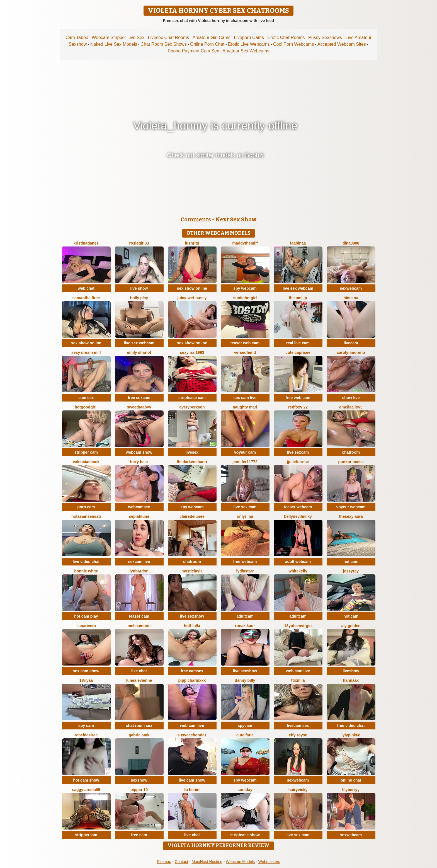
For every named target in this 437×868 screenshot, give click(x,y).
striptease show (245, 835)
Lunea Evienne (139, 680)
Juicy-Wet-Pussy (192, 298)
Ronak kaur (245, 626)
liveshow (351, 671)
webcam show (139, 452)
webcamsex (139, 507)
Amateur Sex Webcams (246, 51)
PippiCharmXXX (192, 680)
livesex (192, 452)
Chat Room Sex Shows (163, 44)
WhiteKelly (298, 571)
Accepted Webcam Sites (342, 44)
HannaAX (351, 680)
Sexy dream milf (86, 352)
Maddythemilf (245, 243)
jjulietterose (298, 462)
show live (351, 398)
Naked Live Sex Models (114, 44)
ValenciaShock (86, 462)
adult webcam (298, 562)
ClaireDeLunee (192, 516)
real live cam (298, 343)
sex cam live (245, 398)
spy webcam (245, 288)
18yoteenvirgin (298, 626)
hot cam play (86, 616)
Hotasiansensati (86, 516)
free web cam (298, 398)
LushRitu (192, 243)
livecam (351, 343)
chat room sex (139, 726)
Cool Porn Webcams (293, 44)
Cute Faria (245, 735)
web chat (86, 288)
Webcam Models (240, 862)
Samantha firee (86, 298)
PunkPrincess (351, 462)
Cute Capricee (298, 352)
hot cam (351, 562)
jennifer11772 (245, 462)
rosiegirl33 (139, 243)
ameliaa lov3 (351, 407)
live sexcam (298, 452)
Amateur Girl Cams (212, 38)
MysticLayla (192, 571)
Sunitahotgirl (245, 298)
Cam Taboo (77, 38)
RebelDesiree (86, 735)
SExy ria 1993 (192, 352)
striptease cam (192, 398)
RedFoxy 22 (298, 407)
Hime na (351, 298)
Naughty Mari (245, 407)
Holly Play (139, 298)
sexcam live (139, 562)
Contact (181, 862)
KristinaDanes (86, 243)
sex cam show (86, 671)
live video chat (86, 562)
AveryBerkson (192, 407)
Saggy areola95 (86, 790)
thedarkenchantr (192, 462)
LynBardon (139, 571)
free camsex (192, 671)
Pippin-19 (139, 790)
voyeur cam (245, 452)
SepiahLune (139, 516)
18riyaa (86, 680)
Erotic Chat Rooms (286, 38)
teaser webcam (298, 507)
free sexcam (139, 398)
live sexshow (192, 616)
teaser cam (139, 616)
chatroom (351, 452)
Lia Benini (192, 790)
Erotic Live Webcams (249, 44)
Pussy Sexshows (325, 38)
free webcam (245, 562)
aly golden (351, 626)
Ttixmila (298, 680)
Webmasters (269, 862)
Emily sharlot (139, 352)
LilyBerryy (351, 790)
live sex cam (245, 507)
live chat (139, 671)
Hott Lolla (192, 626)
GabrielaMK (139, 735)
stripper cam (86, 452)
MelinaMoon (139, 626)
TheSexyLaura (351, 516)
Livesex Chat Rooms (169, 38)
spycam (245, 726)
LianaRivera (86, 626)
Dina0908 (351, 243)
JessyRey (351, 571)
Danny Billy (245, 680)
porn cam (86, 507)
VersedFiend (245, 352)
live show (139, 288)
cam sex (86, 398)
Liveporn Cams (249, 38)
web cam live (298, 671)
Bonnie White (86, 571)
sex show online (192, 288)
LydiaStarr (245, 571)
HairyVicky (298, 790)
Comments (196, 219)
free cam (139, 835)
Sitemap (164, 862)
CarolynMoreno (351, 352)
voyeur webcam (351, 507)
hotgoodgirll (86, 407)
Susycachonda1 (192, 735)
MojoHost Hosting (207, 862)
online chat (351, 780)
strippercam (86, 835)
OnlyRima (245, 516)
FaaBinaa (298, 243)
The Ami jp (298, 298)
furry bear (139, 462)
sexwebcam (351, 288)
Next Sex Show (236, 219)
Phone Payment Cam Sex (193, 51)
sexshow (139, 780)
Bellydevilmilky (298, 516)
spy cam (86, 726)
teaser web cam (245, 343)
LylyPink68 (351, 735)
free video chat (351, 726)
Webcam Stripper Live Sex (118, 38)
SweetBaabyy (139, 407)
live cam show (192, 780)
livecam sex (298, 726)
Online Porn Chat (207, 44)
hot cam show (86, 780)
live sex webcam (298, 288)
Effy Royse (298, 735)
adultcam (245, 616)
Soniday (245, 790)
